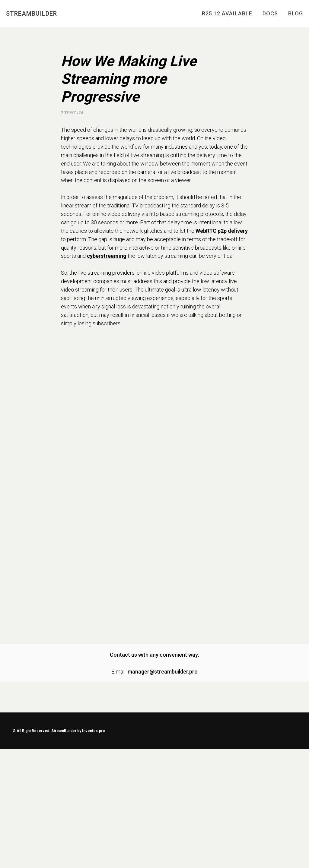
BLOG (296, 13)
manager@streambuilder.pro (163, 672)
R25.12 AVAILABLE (227, 13)
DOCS (270, 13)
